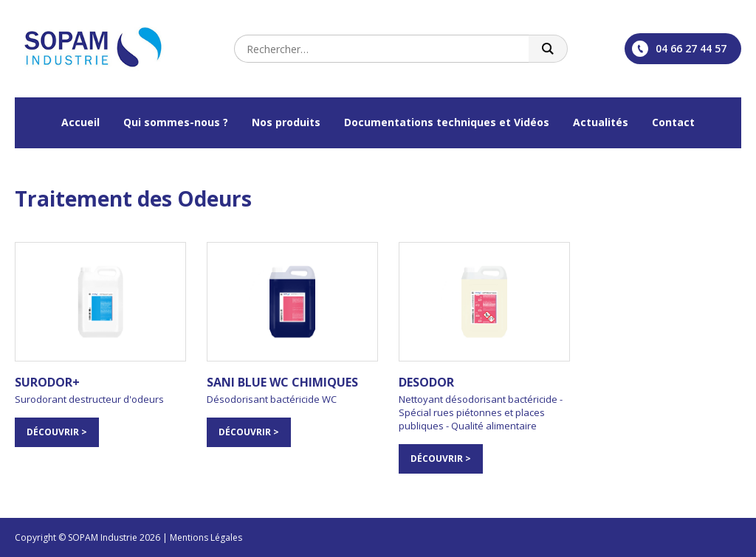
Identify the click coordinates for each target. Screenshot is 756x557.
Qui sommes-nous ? (176, 122)
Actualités (601, 122)
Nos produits (286, 122)
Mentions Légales (206, 537)
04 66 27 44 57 (679, 49)
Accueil (80, 122)
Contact (673, 122)
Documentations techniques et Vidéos (447, 122)
